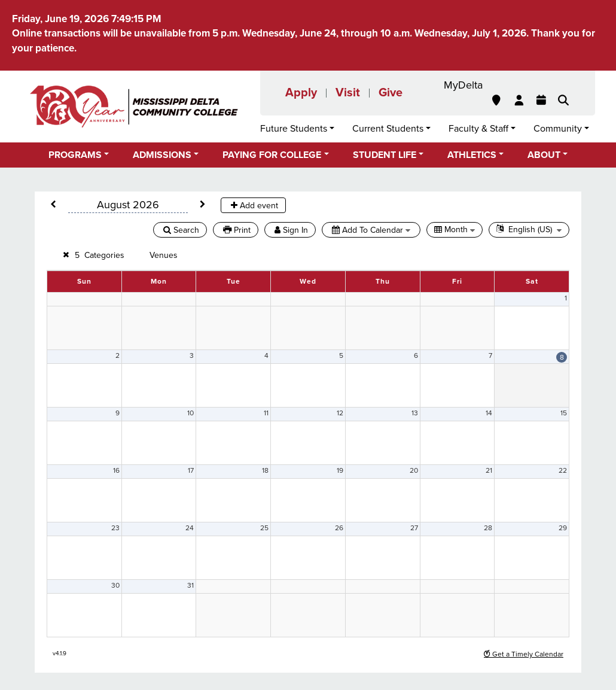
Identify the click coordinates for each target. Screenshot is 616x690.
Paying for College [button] (272, 155)
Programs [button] (75, 155)
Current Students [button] (388, 129)
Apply (301, 93)
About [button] (544, 155)
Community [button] (558, 129)
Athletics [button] (472, 155)
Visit (348, 93)
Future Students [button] (294, 129)
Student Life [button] (385, 155)
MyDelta (463, 85)
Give (391, 93)
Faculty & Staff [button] (478, 129)
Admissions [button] (162, 155)
